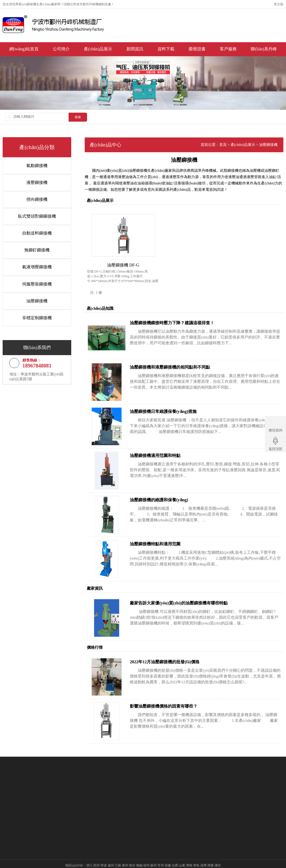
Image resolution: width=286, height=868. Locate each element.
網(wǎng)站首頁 (24, 50)
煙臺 (211, 857)
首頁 (233, 145)
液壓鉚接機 (33, 182)
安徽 (168, 857)
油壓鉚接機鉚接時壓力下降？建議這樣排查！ (183, 314)
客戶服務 (228, 50)
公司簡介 (61, 50)
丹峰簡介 (10, 815)
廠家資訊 (132, 821)
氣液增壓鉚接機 (33, 263)
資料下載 (166, 50)
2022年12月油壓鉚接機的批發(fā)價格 (175, 653)
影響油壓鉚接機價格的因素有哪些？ (174, 698)
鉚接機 (31, 4)
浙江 (89, 857)
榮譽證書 (197, 50)
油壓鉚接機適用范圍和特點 (166, 447)
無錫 (139, 857)
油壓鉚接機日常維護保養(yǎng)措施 (174, 403)
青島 (196, 857)
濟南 (189, 857)
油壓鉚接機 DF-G (128, 257)
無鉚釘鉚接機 (33, 247)
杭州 (97, 857)
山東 (182, 857)
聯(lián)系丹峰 (264, 50)
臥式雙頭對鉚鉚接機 (33, 214)
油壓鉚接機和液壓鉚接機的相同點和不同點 (180, 359)
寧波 (104, 857)
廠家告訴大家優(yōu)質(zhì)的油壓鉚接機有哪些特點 (189, 594)
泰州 (125, 857)
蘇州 (154, 857)
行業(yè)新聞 (135, 815)
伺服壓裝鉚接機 (33, 280)
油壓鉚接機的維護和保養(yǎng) (170, 491)
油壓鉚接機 (33, 296)
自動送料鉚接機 (33, 231)
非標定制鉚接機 (33, 313)
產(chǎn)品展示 (98, 50)
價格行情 (132, 835)
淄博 (203, 857)
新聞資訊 (135, 50)
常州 (161, 857)
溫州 (111, 857)
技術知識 (132, 828)
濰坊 (218, 857)
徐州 (146, 857)
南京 (132, 857)
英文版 (279, 4)
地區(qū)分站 (74, 857)
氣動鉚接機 (33, 165)
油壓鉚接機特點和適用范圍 (166, 535)
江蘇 (118, 857)
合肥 (175, 857)
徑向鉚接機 (33, 198)
